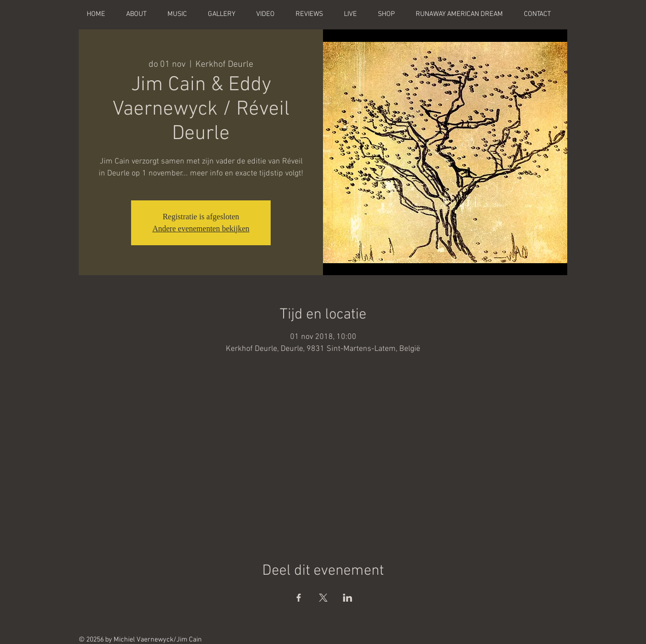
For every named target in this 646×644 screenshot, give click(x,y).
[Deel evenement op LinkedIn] (348, 598)
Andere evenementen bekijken (201, 229)
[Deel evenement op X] (323, 598)
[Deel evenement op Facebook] (299, 598)
